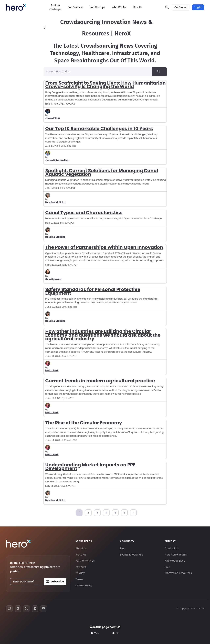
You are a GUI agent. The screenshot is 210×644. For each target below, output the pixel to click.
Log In (198, 7)
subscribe (55, 582)
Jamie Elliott (53, 118)
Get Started (181, 7)
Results (138, 7)
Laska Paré (52, 371)
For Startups (98, 7)
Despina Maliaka (55, 202)
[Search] (159, 72)
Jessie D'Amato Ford (57, 160)
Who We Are (119, 7)
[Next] (133, 513)
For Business (76, 7)
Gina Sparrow (53, 279)
